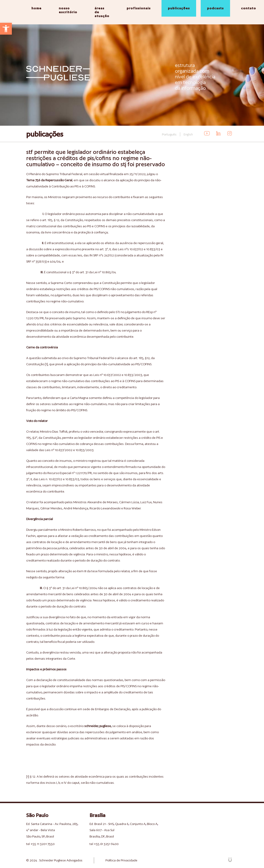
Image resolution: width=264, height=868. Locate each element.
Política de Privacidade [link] (121, 860)
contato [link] (249, 8)
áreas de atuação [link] (102, 12)
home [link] (36, 8)
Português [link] (169, 134)
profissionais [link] (139, 8)
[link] (6, 29)
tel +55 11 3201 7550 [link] (40, 844)
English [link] (188, 134)
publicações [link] (179, 8)
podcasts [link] (215, 8)
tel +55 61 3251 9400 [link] (104, 844)
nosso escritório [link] (68, 10)
